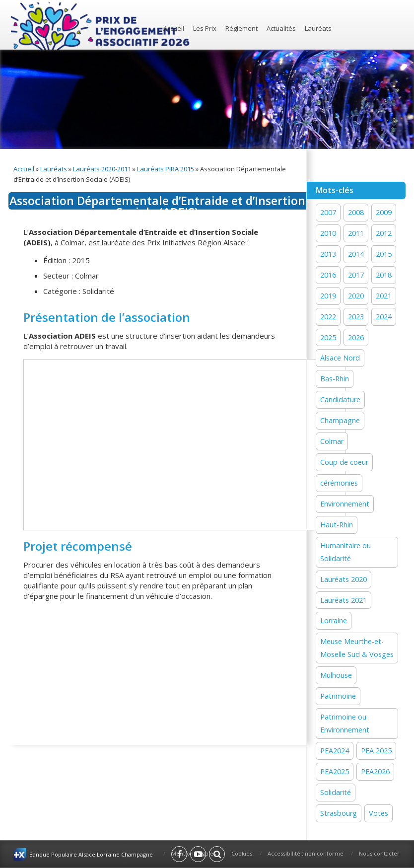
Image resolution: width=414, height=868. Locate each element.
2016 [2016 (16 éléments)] (328, 275)
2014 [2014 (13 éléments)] (356, 254)
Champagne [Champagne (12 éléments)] (340, 420)
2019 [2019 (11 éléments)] (328, 296)
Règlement (241, 28)
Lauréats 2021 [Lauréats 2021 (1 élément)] (344, 600)
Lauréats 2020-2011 (102, 169)
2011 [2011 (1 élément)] (356, 233)
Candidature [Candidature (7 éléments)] (340, 399)
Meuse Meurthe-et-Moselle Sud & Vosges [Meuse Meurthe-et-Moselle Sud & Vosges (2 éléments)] (357, 648)
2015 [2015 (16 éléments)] (384, 254)
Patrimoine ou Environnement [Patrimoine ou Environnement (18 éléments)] (345, 723)
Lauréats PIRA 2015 (166, 169)
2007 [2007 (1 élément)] (328, 212)
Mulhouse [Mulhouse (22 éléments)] (336, 675)
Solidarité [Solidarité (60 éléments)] (336, 792)
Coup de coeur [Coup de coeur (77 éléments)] (344, 462)
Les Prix (205, 28)
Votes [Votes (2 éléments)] (379, 813)
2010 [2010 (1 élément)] (328, 233)
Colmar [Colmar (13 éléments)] (332, 441)
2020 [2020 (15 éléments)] (356, 296)
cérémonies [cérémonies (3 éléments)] (339, 483)
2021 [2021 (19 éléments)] (384, 296)
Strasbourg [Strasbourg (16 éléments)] (339, 813)
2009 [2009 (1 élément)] (384, 212)
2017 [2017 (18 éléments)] (356, 275)
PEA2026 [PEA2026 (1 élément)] (375, 771)
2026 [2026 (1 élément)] (356, 337)
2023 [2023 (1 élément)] (356, 317)
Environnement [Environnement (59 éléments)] (345, 504)
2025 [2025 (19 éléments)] (328, 337)
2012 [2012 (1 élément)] (384, 233)
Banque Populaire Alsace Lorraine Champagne (91, 854)
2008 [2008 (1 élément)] (356, 212)
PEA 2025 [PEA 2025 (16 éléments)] (376, 751)
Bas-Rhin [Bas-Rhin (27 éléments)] (335, 379)
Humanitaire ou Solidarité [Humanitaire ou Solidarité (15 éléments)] (345, 552)
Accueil (174, 28)
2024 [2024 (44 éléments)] (384, 317)
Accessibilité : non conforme (306, 853)
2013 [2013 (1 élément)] (328, 254)
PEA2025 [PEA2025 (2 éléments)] (335, 771)
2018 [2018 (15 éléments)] (384, 275)
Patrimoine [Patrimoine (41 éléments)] (338, 696)
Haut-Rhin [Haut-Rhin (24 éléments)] (337, 525)
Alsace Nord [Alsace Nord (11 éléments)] (340, 358)
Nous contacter (379, 853)
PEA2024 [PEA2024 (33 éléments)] (335, 751)
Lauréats (318, 28)
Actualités (281, 28)
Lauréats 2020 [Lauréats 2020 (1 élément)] (344, 579)
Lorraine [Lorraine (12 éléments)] (334, 620)
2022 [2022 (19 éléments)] (328, 317)
